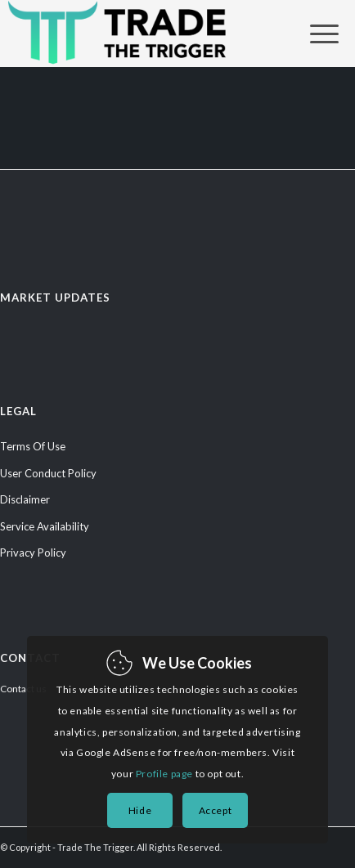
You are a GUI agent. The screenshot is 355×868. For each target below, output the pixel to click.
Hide (140, 810)
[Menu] (316, 34)
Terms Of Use (33, 446)
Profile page (164, 774)
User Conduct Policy (48, 473)
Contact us (23, 689)
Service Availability (45, 526)
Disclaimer (25, 499)
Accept (216, 810)
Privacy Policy (33, 553)
